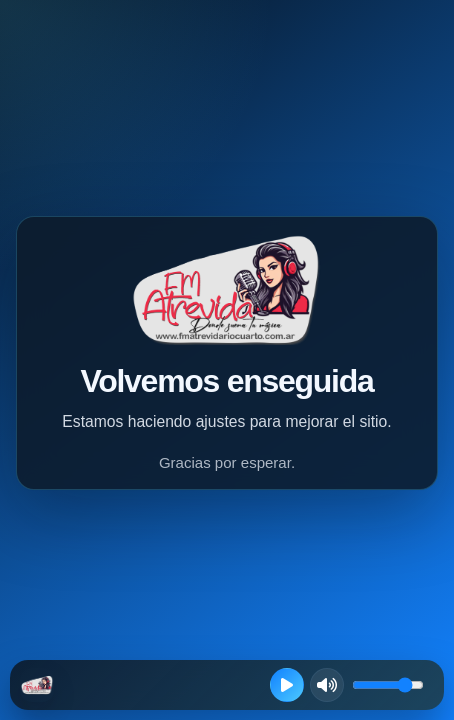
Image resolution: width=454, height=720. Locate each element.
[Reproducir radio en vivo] (287, 685)
